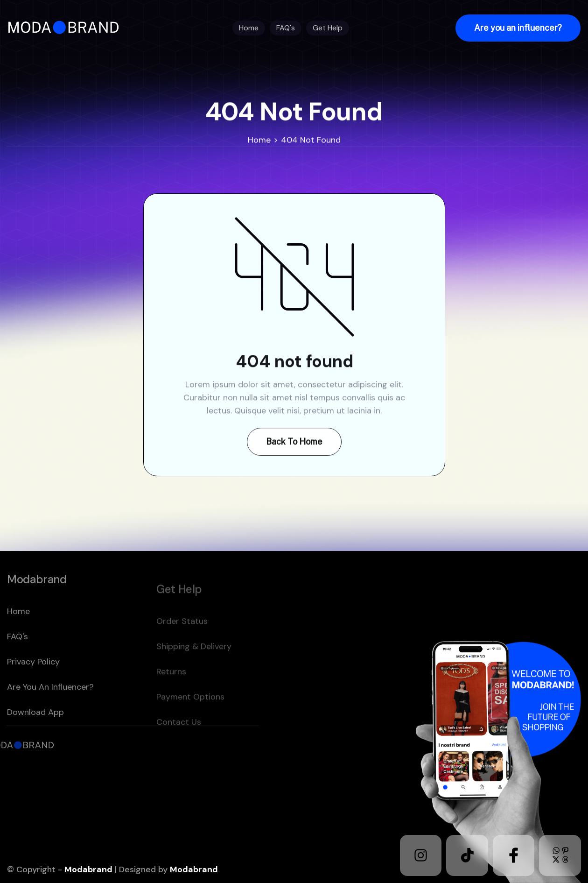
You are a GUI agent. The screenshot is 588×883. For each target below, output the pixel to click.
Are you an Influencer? (50, 707)
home (18, 632)
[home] (66, 28)
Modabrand (88, 869)
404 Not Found (311, 140)
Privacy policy (33, 682)
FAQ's (17, 657)
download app (35, 733)
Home (259, 140)
